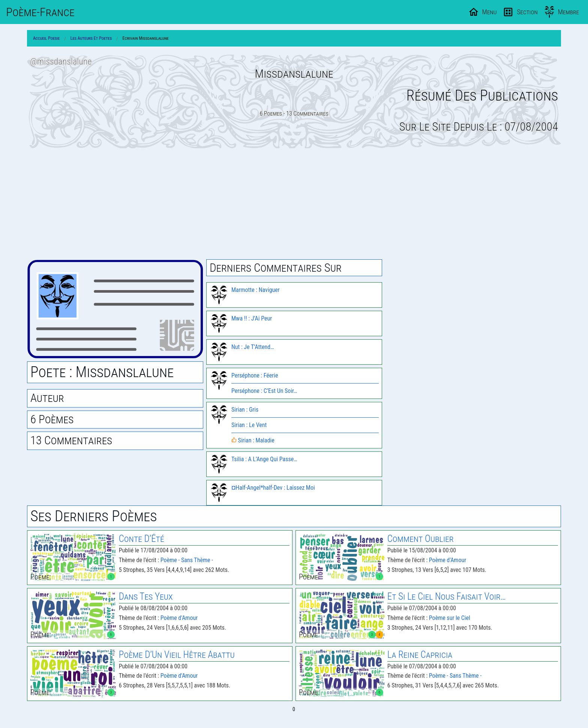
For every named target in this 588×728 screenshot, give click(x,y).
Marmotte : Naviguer (256, 290)
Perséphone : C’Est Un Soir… (264, 391)
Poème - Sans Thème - (187, 560)
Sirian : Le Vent (249, 425)
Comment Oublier (421, 539)
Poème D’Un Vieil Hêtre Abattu (177, 655)
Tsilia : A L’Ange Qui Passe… (264, 459)
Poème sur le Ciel (450, 618)
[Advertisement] (294, 204)
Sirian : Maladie (253, 440)
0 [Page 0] (294, 709)
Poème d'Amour (448, 560)
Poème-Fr (40, 12)
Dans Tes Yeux (146, 596)
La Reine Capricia (420, 655)
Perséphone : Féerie (255, 375)
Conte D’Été (142, 539)
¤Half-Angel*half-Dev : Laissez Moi (273, 488)
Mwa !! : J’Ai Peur (252, 318)
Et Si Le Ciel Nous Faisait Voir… (447, 596)
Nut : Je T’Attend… (253, 347)
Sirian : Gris (245, 410)
